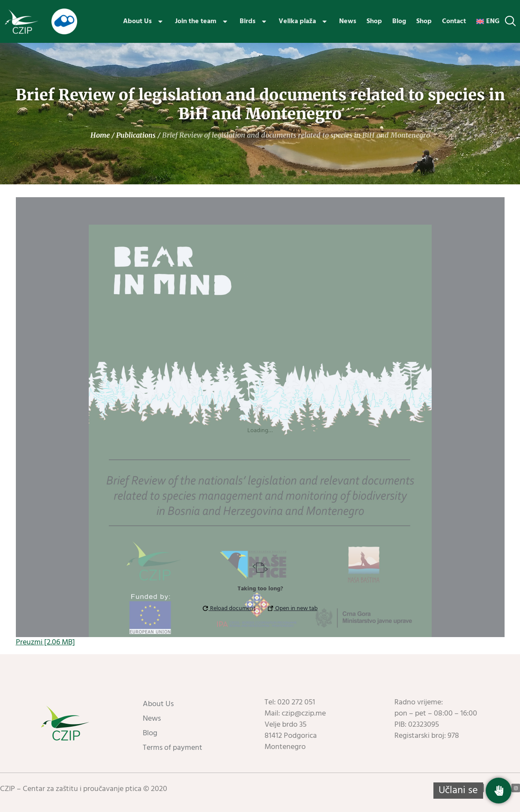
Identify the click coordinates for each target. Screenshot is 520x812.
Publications (136, 135)
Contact (454, 21)
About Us (144, 21)
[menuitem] (488, 21)
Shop (374, 21)
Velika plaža (304, 21)
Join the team (202, 21)
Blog (399, 21)
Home (100, 135)
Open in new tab (293, 609)
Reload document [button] (229, 609)
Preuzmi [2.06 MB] (45, 642)
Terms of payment (173, 748)
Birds (254, 21)
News (348, 21)
